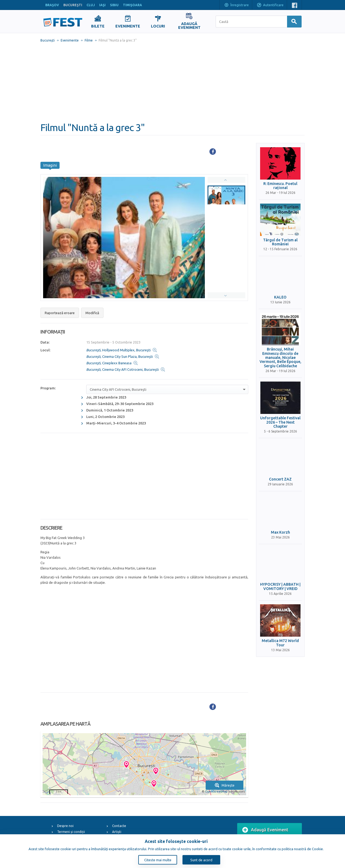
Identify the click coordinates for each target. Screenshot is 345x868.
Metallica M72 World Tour (280, 643)
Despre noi (65, 826)
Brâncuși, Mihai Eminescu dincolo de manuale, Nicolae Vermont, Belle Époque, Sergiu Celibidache (280, 358)
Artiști (117, 832)
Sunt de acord (201, 860)
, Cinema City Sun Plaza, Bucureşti (120, 356)
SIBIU (114, 5)
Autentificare (270, 5)
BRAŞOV (52, 5)
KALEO (280, 297)
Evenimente (70, 40)
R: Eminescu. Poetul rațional (280, 186)
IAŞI (102, 5)
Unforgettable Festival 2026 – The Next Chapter (280, 422)
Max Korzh (280, 532)
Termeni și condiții (71, 832)
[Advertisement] (172, 82)
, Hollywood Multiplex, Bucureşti (118, 350)
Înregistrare (236, 5)
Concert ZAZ (280, 479)
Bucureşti (48, 40)
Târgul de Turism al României (280, 242)
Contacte (119, 826)
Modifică (92, 313)
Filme (89, 40)
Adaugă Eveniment (265, 830)
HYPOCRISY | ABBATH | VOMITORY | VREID (280, 586)
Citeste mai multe (158, 860)
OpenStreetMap (216, 791)
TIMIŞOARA (132, 5)
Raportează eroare (60, 313)
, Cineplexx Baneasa (109, 363)
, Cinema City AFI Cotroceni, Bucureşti (123, 369)
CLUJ (91, 5)
